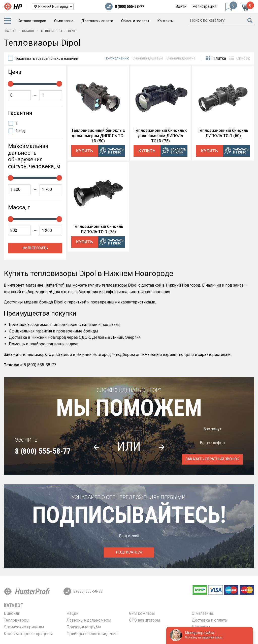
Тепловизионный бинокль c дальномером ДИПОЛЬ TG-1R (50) (98, 136)
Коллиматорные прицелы (28, 634)
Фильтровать (35, 248)
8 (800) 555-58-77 (125, 7)
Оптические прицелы (24, 627)
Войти (181, 6)
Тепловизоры (17, 620)
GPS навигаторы (145, 620)
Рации (72, 613)
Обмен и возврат (135, 21)
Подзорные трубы (84, 627)
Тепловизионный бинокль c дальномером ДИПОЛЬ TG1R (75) (161, 136)
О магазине (64, 21)
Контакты (166, 21)
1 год (20, 131)
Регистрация (204, 6)
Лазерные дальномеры (89, 620)
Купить (85, 151)
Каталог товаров (32, 21)
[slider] (11, 84)
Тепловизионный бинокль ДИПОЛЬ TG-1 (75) (98, 229)
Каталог (13, 605)
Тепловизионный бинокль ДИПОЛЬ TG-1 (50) (223, 133)
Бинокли (12, 613)
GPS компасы (142, 613)
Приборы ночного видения (92, 634)
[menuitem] (9, 21)
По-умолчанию (117, 58)
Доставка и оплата (97, 21)
